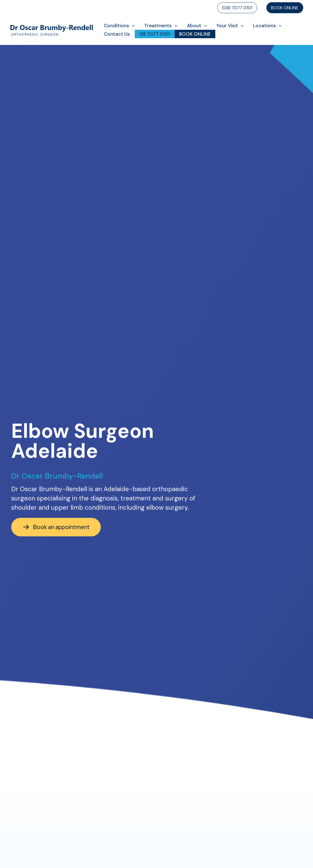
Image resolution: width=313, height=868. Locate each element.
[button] (132, 26)
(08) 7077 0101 (237, 8)
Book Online (285, 8)
